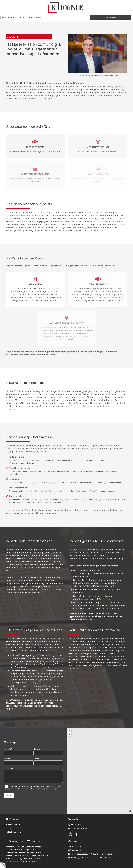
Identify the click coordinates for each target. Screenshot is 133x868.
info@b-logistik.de (79, 828)
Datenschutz (77, 850)
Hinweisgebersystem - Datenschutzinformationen (93, 857)
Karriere (31, 17)
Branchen (11, 17)
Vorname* (8, 749)
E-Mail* (37, 759)
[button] (111, 17)
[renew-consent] (3, 865)
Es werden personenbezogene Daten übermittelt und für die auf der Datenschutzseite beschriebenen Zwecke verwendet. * (32, 788)
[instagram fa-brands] (70, 834)
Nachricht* (8, 769)
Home (4, 17)
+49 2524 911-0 (77, 825)
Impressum (76, 847)
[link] (12, 17)
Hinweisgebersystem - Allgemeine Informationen (92, 854)
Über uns (22, 17)
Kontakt (39, 17)
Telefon (7, 759)
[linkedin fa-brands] (75, 834)
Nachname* (38, 749)
